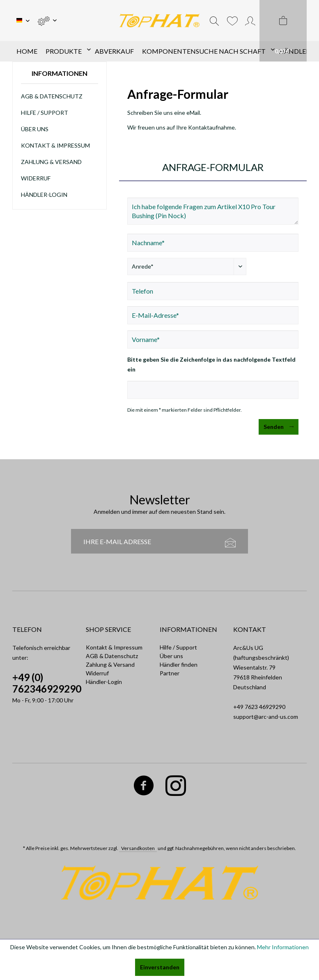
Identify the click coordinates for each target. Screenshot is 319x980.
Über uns (35, 129)
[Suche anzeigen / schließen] (214, 21)
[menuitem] (47, 21)
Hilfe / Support (45, 113)
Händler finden (179, 664)
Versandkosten (138, 848)
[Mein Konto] (250, 21)
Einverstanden (160, 967)
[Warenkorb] (283, 31)
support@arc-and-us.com (266, 717)
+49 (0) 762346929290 (47, 683)
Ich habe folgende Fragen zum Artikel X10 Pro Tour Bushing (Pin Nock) (213, 211)
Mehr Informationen (283, 947)
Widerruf (36, 178)
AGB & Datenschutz (52, 96)
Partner (170, 673)
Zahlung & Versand (51, 162)
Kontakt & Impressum (55, 145)
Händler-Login (44, 195)
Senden (279, 425)
